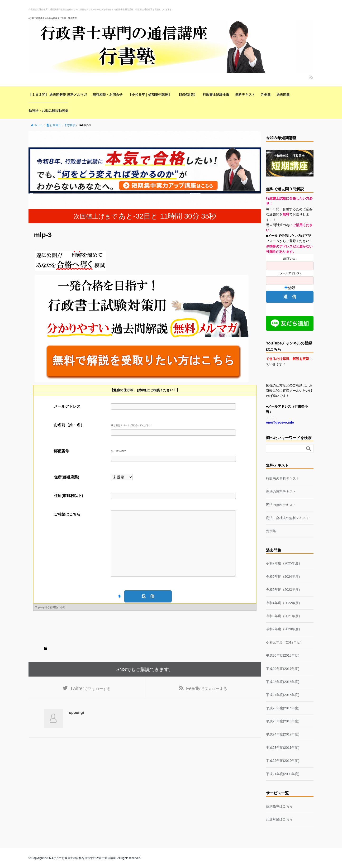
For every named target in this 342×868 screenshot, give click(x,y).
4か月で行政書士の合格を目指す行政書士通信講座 (53, 18)
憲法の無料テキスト (281, 491)
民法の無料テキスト (281, 505)
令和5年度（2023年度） (284, 590)
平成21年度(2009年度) (283, 774)
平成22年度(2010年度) (283, 761)
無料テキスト (245, 95)
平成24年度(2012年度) (283, 734)
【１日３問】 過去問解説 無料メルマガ (58, 95)
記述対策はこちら (279, 819)
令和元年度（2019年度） (285, 642)
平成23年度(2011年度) (283, 748)
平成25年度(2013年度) (283, 721)
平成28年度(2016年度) (283, 682)
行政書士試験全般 (216, 95)
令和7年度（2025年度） (284, 563)
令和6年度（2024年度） (284, 577)
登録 (290, 288)
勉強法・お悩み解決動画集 (48, 111)
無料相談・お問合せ (108, 95)
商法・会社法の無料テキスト (288, 518)
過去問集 (283, 95)
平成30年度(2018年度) (283, 655)
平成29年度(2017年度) (283, 669)
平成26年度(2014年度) (283, 708)
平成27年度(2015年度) (283, 695)
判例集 (266, 95)
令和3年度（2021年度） (284, 616)
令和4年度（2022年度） (284, 603)
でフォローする (90, 703)
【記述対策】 (187, 95)
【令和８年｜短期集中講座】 (150, 95)
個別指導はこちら (279, 806)
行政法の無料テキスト (283, 478)
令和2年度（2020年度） (284, 629)
